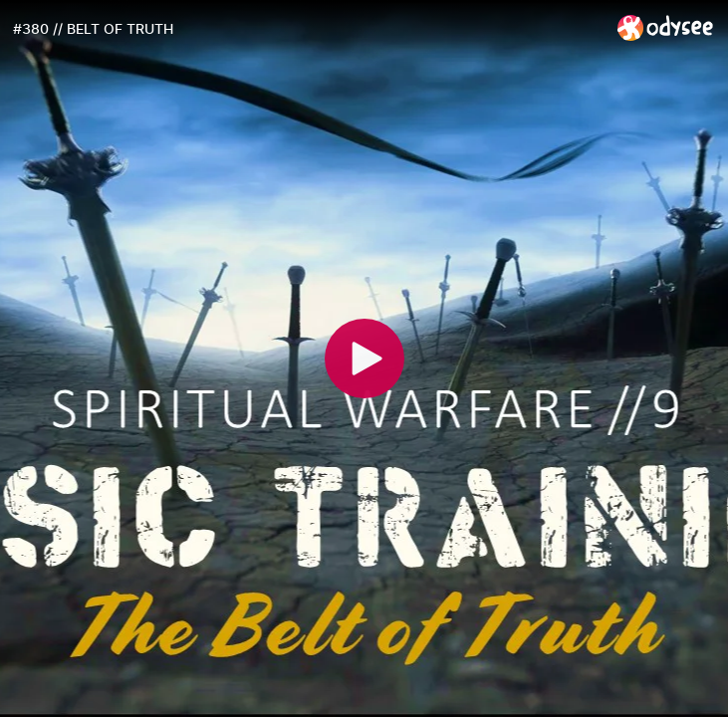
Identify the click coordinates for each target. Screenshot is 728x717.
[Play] (364, 358)
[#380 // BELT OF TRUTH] (307, 29)
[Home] (666, 27)
